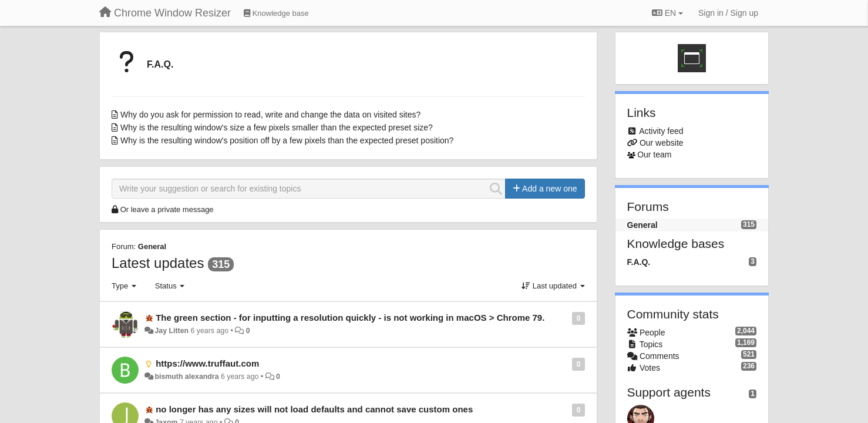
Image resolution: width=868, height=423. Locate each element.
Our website (662, 143)
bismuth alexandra (186, 377)
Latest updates (158, 263)
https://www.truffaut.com (207, 363)
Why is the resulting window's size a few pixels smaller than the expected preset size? (277, 127)
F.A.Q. (160, 64)
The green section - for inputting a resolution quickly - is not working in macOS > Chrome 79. (350, 318)
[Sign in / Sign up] (728, 13)
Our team (654, 155)
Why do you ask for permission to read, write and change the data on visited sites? (270, 115)
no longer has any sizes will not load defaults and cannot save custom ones (314, 409)
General (152, 246)
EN (667, 13)
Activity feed (661, 131)
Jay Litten (171, 331)
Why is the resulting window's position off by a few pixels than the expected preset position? (287, 140)
